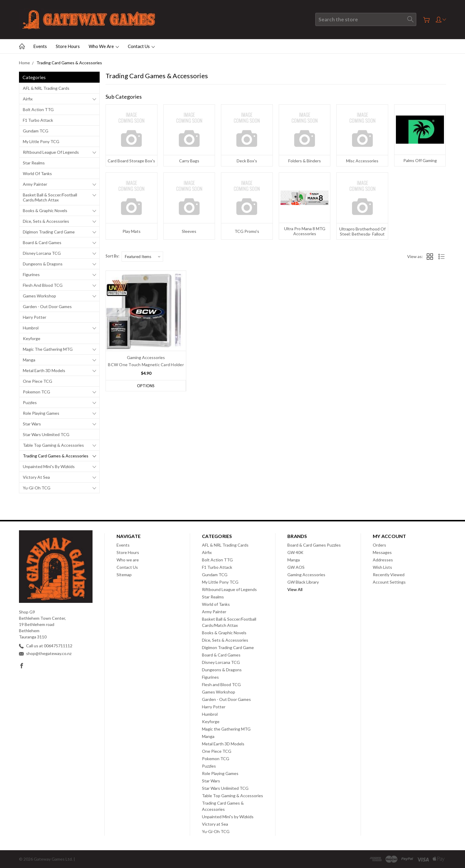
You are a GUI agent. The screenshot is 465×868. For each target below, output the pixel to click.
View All (295, 589)
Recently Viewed (389, 575)
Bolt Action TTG (38, 109)
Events (40, 46)
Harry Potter (35, 317)
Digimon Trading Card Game (49, 232)
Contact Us (141, 46)
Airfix (28, 99)
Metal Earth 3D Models (44, 370)
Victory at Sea (36, 477)
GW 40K (295, 552)
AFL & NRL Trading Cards (46, 88)
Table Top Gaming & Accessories (53, 445)
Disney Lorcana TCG (42, 253)
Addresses (383, 560)
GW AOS (296, 567)
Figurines (31, 274)
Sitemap (124, 575)
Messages (382, 552)
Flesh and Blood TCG (43, 285)
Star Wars (32, 424)
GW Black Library (303, 582)
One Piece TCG (38, 381)
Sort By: (112, 256)
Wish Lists (382, 567)
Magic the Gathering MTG (48, 349)
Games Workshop (39, 296)
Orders (379, 545)
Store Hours (68, 46)
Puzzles (30, 402)
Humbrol (31, 328)
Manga (29, 360)
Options (146, 386)
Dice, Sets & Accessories (46, 221)
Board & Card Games (42, 242)
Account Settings (389, 582)
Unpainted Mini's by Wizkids (49, 466)
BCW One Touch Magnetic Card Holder (146, 365)
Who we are (104, 46)
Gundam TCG (36, 131)
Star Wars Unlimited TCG (46, 434)
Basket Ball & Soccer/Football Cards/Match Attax (50, 197)
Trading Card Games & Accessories (56, 456)
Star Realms (34, 163)
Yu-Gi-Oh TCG (37, 488)
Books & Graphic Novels (45, 210)
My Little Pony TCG (41, 141)
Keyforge (32, 338)
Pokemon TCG (36, 392)
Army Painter (35, 184)
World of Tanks (37, 173)
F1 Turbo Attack (38, 120)
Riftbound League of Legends (51, 152)
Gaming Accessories (306, 575)
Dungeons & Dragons (43, 264)
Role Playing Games (41, 413)
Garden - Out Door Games (47, 306)
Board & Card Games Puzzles (314, 545)
